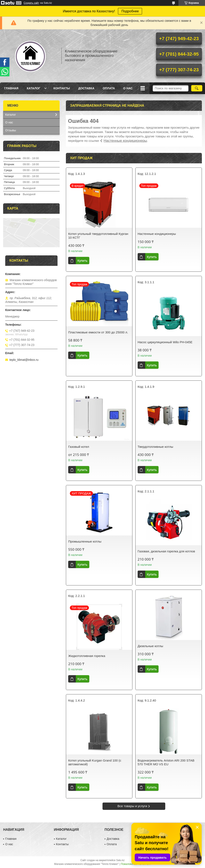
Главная (11, 88)
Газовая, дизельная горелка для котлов (166, 551)
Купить (82, 261)
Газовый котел (79, 447)
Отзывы (11, 130)
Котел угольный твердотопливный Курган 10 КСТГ (98, 236)
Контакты (61, 88)
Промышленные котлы (85, 541)
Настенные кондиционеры (125, 141)
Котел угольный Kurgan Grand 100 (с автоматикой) (95, 762)
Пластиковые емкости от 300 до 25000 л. (98, 332)
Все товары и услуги (132, 806)
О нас (128, 88)
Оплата (109, 88)
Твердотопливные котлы (155, 447)
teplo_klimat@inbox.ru (24, 360)
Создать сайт (31, 3)
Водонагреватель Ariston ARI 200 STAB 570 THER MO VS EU (166, 762)
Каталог (34, 88)
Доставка (86, 88)
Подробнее (130, 11)
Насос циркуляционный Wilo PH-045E (165, 342)
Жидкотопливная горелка (87, 656)
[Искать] (197, 88)
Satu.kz (120, 860)
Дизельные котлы (150, 646)
